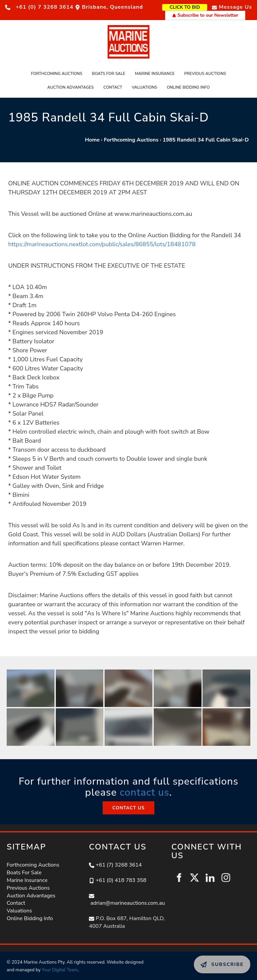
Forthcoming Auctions (57, 74)
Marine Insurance (155, 74)
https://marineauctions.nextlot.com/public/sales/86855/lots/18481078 (102, 244)
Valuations (144, 87)
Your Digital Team (60, 970)
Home (92, 140)
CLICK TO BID (195, 7)
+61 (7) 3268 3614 (119, 865)
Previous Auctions (205, 74)
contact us (144, 792)
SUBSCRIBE (209, 959)
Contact (113, 87)
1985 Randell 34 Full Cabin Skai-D (206, 140)
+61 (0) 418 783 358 (121, 880)
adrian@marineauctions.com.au (127, 903)
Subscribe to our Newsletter (205, 15)
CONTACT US (128, 805)
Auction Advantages (71, 87)
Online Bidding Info (188, 87)
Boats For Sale (109, 74)
